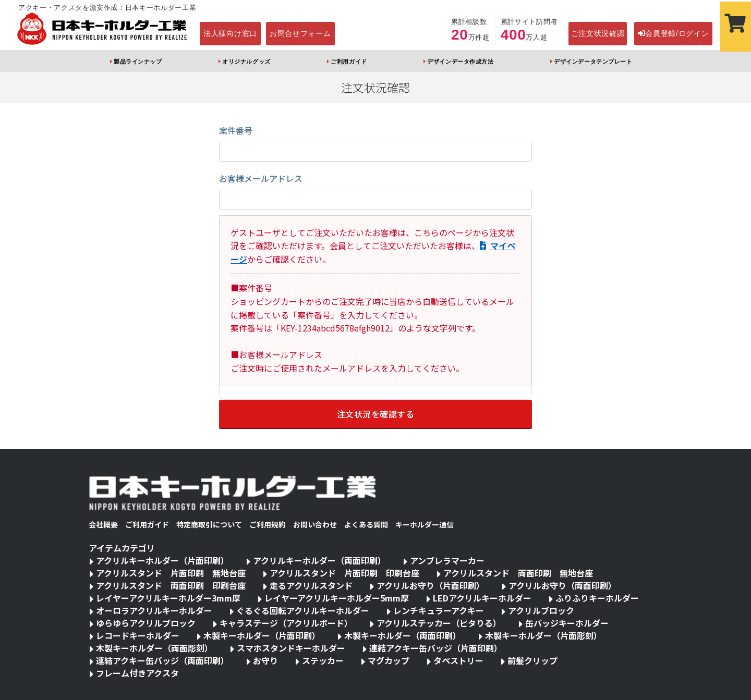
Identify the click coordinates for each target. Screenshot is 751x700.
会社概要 (103, 524)
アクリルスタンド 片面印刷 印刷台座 (344, 573)
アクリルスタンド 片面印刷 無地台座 (171, 573)
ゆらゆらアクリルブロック (146, 623)
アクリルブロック (541, 610)
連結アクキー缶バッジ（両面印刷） (162, 660)
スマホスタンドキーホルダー (291, 648)
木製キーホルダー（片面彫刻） (543, 635)
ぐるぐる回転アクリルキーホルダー (303, 610)
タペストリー (458, 660)
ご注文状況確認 (598, 33)
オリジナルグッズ (246, 62)
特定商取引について (209, 524)
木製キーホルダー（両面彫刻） (154, 648)
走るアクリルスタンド (311, 585)
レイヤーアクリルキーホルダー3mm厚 (168, 598)
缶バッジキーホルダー (567, 623)
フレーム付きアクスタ (137, 673)
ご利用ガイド (349, 62)
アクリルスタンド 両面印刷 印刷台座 (171, 585)
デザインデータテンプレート (593, 62)
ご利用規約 (268, 524)
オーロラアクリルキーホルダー (154, 610)
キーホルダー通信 (425, 524)
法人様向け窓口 (230, 33)
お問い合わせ (315, 524)
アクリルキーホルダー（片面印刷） (162, 560)
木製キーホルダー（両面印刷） (403, 635)
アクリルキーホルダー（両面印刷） (319, 560)
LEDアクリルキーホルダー (482, 598)
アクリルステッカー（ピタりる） (439, 623)
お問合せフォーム (300, 33)
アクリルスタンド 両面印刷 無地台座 (518, 573)
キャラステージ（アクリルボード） (286, 623)
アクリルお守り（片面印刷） (431, 585)
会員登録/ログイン (674, 33)
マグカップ (389, 660)
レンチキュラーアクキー (439, 610)
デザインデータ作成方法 (460, 62)
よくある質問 (366, 524)
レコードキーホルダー (138, 635)
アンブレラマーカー (447, 560)
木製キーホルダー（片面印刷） (262, 635)
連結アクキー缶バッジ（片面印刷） (436, 648)
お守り (265, 660)
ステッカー (323, 660)
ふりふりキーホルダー (597, 598)
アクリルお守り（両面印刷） (562, 585)
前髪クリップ (532, 660)
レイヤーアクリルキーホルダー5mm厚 (337, 598)
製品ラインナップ (138, 62)
